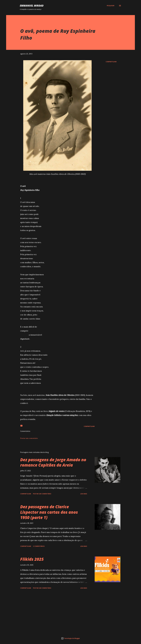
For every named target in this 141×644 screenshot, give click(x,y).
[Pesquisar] (111, 6)
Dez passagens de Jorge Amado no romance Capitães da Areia (53, 462)
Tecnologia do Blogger (70, 638)
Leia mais (84, 494)
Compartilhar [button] (111, 62)
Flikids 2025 (32, 559)
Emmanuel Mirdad (32, 6)
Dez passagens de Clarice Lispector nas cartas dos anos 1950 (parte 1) (49, 512)
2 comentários (39, 546)
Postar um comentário (29, 438)
